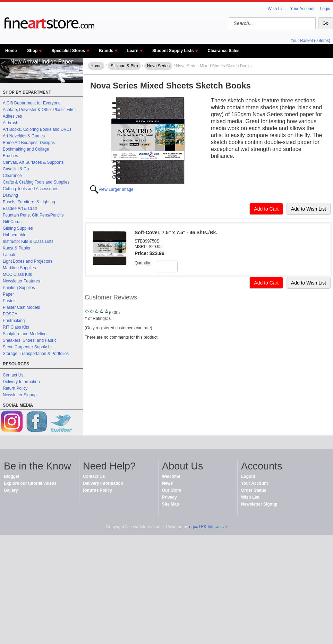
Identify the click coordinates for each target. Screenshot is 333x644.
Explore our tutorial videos (30, 483)
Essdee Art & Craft (20, 209)
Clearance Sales (223, 51)
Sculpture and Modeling (25, 334)
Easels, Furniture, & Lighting (29, 202)
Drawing (10, 195)
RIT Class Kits (16, 327)
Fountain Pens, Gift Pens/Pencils (33, 215)
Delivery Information (21, 382)
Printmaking (14, 321)
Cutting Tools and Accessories (31, 189)
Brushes (10, 156)
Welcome (171, 476)
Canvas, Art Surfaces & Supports (33, 162)
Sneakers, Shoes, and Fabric (30, 340)
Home (11, 51)
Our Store (172, 490)
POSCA (10, 314)
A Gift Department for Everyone (32, 103)
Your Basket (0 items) (310, 41)
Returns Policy (97, 490)
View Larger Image (116, 189)
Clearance (12, 176)
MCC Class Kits (17, 274)
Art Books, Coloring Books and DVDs (37, 129)
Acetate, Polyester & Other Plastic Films (40, 110)
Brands (106, 51)
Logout (248, 476)
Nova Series (158, 66)
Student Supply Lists (173, 51)
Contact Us (13, 375)
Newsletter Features (21, 281)
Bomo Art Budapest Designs (29, 143)
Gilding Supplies (18, 228)
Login (325, 9)
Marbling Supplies (19, 268)
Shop (32, 51)
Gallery (11, 490)
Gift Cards (12, 222)
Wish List (276, 9)
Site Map (170, 504)
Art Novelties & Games (24, 136)
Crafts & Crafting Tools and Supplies (36, 182)
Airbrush (11, 123)
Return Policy (15, 388)
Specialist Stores (68, 51)
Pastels (10, 301)
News (167, 483)
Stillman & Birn (124, 66)
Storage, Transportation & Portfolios (36, 354)
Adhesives (12, 116)
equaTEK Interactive (208, 527)
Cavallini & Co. (16, 169)
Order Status (254, 490)
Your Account (302, 9)
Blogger (12, 476)
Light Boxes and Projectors (28, 261)
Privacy (169, 497)
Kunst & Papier (17, 248)
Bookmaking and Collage (26, 149)
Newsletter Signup (20, 395)
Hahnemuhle (15, 235)
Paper (8, 294)
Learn (133, 51)
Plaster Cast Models (21, 307)
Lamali (9, 255)
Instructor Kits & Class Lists (28, 241)
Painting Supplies (19, 288)
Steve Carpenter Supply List (29, 347)
